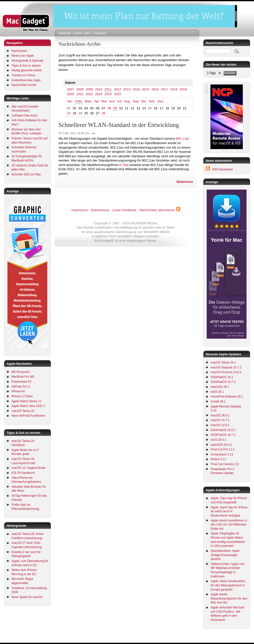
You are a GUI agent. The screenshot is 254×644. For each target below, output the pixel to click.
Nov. (152, 101)
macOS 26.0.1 (220, 415)
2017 (164, 89)
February (100, 33)
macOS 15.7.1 (220, 420)
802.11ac (183, 139)
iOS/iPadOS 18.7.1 (223, 435)
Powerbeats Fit (21, 382)
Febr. (79, 101)
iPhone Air (18, 391)
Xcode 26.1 (218, 402)
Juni (112, 101)
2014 (136, 89)
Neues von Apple (23, 56)
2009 (89, 89)
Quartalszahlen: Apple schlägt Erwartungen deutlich (225, 555)
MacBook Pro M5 (23, 377)
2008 (80, 89)
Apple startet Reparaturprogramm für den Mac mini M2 (229, 598)
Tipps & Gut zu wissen (26, 66)
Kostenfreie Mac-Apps (26, 80)
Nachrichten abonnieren (157, 210)
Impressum (79, 210)
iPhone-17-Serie (22, 396)
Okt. (144, 101)
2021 (80, 94)
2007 (71, 89)
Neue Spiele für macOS (27, 597)
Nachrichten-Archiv (24, 85)
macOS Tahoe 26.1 (223, 362)
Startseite (65, 33)
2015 (146, 89)
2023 (99, 94)
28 (103, 113)
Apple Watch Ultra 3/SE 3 (28, 406)
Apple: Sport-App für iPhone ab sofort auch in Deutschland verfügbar (229, 511)
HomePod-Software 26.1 (227, 397)
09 (115, 108)
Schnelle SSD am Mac (26, 174)
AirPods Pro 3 (21, 387)
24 (80, 113)
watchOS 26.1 (220, 387)
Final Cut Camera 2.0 (225, 464)
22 (69, 113)
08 (109, 108)
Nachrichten (19, 51)
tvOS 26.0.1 (219, 440)
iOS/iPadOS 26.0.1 (223, 430)
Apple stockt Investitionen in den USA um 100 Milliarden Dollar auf (229, 525)
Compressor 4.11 (222, 454)
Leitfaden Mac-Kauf (24, 116)
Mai (104, 101)
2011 (88, 33)
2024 (108, 94)
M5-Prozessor (21, 372)
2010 (99, 89)
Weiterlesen (185, 182)
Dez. (161, 101)
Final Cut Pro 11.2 (223, 449)
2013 (127, 89)
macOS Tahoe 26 (23, 411)
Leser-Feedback (124, 210)
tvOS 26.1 (217, 392)
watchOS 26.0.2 (221, 445)
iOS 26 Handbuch (23, 473)
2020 (71, 94)
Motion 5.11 (218, 459)
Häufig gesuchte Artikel (27, 70)
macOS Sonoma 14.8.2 (226, 372)
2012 (117, 89)
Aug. (127, 101)
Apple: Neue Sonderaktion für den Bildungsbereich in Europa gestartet (228, 585)
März (88, 101)
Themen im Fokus (23, 75)
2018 (174, 89)
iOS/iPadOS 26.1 (222, 377)
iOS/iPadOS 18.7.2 (223, 382)
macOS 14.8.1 (220, 425)
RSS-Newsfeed (222, 169)
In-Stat (124, 165)
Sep (136, 101)
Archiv (78, 33)
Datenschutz (100, 210)
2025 (117, 94)
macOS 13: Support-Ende (28, 468)
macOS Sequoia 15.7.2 (226, 367)
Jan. (70, 101)
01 (69, 108)
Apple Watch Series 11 (26, 401)
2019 (183, 89)
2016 (155, 89)
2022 (89, 94)
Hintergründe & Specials (27, 61)
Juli (120, 101)
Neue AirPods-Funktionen (28, 416)
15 (150, 108)
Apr (97, 101)
